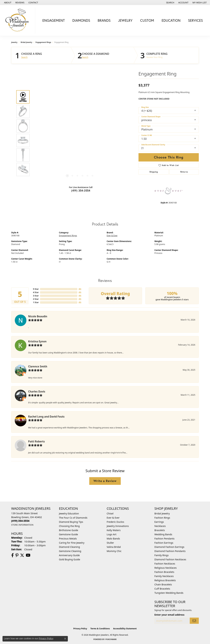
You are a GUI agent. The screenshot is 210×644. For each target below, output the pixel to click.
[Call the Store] (20, 521)
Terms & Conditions (100, 629)
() (80, 289)
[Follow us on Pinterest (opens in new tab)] (17, 555)
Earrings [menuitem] (159, 522)
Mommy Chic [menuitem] (114, 551)
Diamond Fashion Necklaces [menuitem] (170, 559)
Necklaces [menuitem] (160, 526)
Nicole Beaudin (38, 316)
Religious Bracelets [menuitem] (165, 580)
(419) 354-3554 (81, 190)
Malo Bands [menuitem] (113, 539)
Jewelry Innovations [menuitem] (118, 526)
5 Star (36, 289)
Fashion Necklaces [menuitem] (165, 564)
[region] (80, 133)
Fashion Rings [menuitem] (162, 518)
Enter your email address (169, 615)
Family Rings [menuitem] (162, 555)
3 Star (36, 296)
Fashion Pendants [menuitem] (164, 539)
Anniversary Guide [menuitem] (69, 555)
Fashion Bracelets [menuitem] (164, 572)
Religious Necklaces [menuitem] (166, 568)
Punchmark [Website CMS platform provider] (111, 639)
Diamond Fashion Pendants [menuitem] (170, 551)
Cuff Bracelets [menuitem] (162, 589)
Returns (184, 172)
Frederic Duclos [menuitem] (115, 522)
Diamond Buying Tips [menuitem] (71, 522)
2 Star (36, 299)
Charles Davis (37, 391)
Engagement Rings (43, 42)
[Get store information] (22, 525)
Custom (147, 20)
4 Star (36, 292)
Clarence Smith (38, 366)
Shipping (154, 172)
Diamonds (81, 20)
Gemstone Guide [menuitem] (68, 534)
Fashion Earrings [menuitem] (164, 543)
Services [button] (195, 20)
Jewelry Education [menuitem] (69, 513)
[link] (7, 3)
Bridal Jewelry (27, 42)
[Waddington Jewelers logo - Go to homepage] (18, 20)
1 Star (36, 302)
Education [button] (171, 20)
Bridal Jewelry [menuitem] (162, 513)
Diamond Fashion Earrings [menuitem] (169, 547)
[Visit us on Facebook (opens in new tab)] (12, 555)
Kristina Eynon (37, 341)
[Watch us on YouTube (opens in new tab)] (28, 555)
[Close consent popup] (65, 639)
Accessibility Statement (125, 629)
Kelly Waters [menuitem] (114, 530)
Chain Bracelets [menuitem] (163, 584)
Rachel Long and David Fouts (46, 417)
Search (24, 57)
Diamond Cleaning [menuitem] (69, 547)
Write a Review (105, 481)
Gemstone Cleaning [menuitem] (70, 551)
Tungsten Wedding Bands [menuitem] (169, 593)
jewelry (14, 42)
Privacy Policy (80, 629)
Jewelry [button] (125, 20)
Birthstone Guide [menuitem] (69, 530)
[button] (170, 3)
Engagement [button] (54, 20)
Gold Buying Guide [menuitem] (69, 559)
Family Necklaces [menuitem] (164, 576)
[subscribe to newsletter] (194, 621)
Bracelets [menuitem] (160, 530)
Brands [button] (104, 20)
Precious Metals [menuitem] (68, 539)
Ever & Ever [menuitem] (113, 518)
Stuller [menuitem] (110, 543)
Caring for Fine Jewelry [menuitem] (72, 543)
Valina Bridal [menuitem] (114, 547)
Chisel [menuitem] (110, 513)
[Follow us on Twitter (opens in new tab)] (22, 555)
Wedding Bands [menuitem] (163, 534)
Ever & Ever (112, 236)
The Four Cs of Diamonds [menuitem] (73, 518)
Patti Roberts (36, 441)
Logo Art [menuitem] (112, 534)
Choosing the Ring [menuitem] (69, 526)
